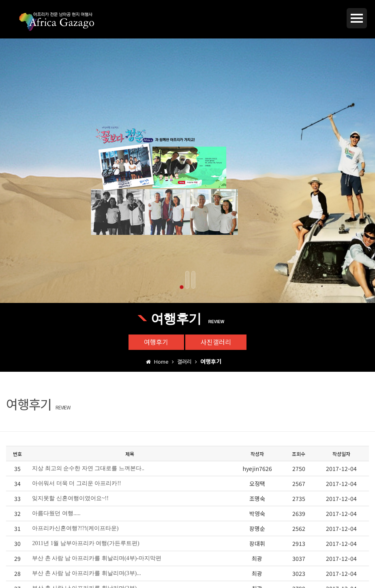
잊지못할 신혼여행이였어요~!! (70, 499)
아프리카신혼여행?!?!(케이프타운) (75, 529)
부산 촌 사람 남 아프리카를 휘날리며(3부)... (86, 574)
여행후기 (156, 342)
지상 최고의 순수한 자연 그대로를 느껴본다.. (88, 469)
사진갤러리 (217, 342)
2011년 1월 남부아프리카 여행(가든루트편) (86, 544)
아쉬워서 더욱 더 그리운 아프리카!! (76, 484)
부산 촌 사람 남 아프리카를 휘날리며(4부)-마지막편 (97, 559)
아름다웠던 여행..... (56, 514)
